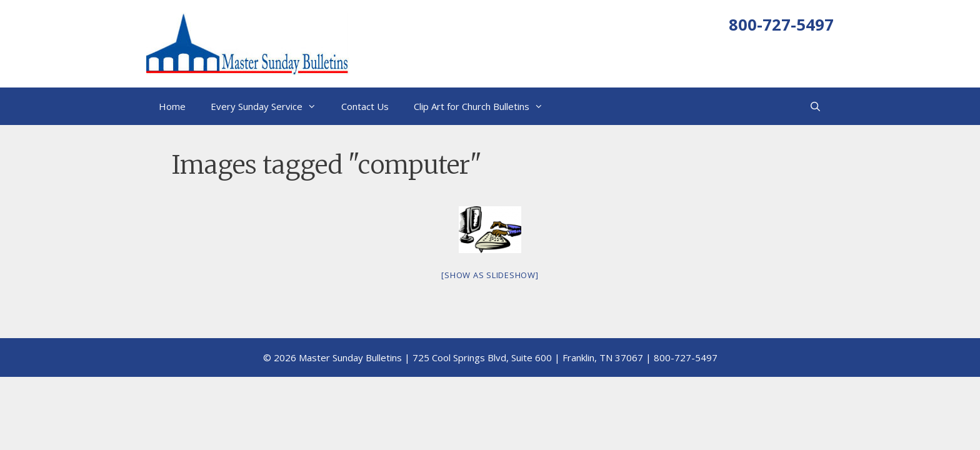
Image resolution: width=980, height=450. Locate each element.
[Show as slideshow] (490, 275)
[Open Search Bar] (815, 106)
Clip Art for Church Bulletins (485, 106)
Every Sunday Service (270, 106)
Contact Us (365, 106)
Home (172, 106)
